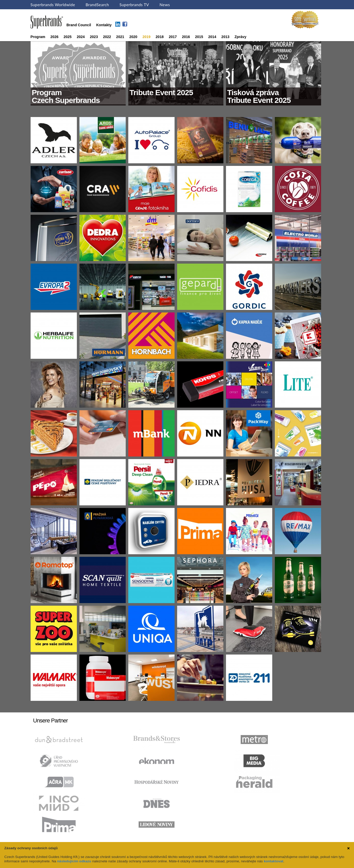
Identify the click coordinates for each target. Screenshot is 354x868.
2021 (120, 37)
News (165, 5)
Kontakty (104, 25)
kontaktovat (274, 861)
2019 (146, 37)
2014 (212, 37)
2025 (67, 37)
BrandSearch (97, 5)
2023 (94, 37)
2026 (54, 37)
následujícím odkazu (74, 861)
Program (38, 37)
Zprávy (240, 37)
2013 (225, 37)
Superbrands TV (134, 5)
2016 (186, 37)
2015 (199, 37)
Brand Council (79, 25)
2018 (160, 37)
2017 (173, 37)
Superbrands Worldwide (53, 5)
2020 (133, 37)
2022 (107, 37)
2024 (81, 37)
